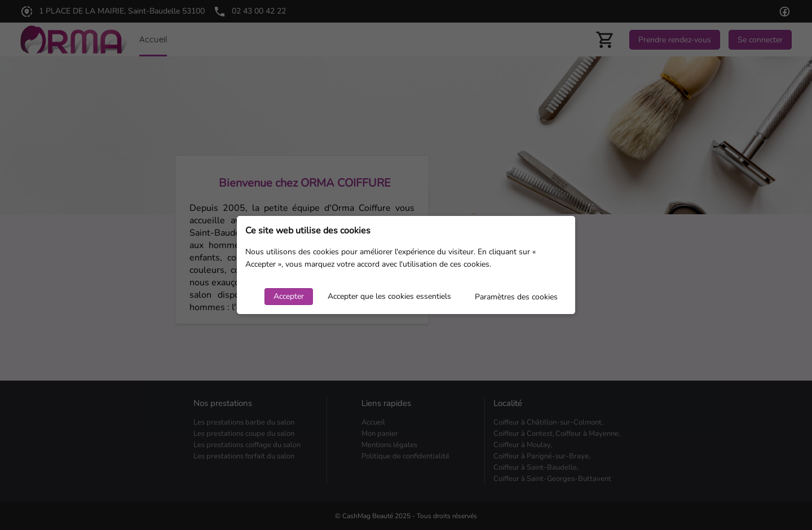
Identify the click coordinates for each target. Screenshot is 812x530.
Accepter (289, 296)
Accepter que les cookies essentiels (389, 296)
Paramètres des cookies (516, 297)
